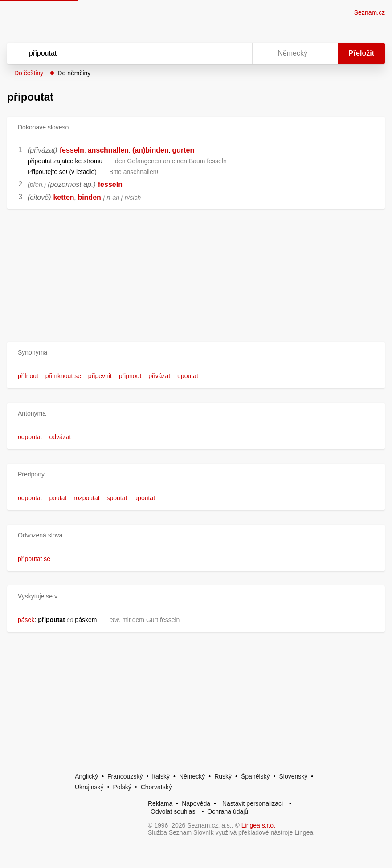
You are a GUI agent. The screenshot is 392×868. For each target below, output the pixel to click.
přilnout (28, 376)
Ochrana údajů (228, 811)
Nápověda (196, 803)
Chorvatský (156, 787)
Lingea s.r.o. (258, 825)
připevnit (100, 376)
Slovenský (293, 776)
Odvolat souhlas (173, 811)
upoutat (188, 376)
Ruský (223, 776)
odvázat (60, 437)
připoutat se (34, 559)
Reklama (160, 803)
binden (89, 197)
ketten (63, 197)
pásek (26, 620)
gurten (183, 150)
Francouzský (125, 776)
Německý (192, 776)
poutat (58, 498)
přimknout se (63, 376)
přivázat (159, 376)
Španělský (255, 776)
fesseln (72, 150)
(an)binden (151, 150)
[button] (196, 353)
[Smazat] (217, 53)
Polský (122, 787)
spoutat (117, 498)
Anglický (86, 776)
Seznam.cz (370, 12)
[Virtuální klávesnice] (237, 53)
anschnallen (108, 150)
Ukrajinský (89, 787)
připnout (130, 376)
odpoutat (30, 437)
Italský (161, 776)
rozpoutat (86, 498)
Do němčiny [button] (74, 73)
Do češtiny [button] (29, 73)
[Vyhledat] (118, 53)
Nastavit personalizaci (253, 803)
